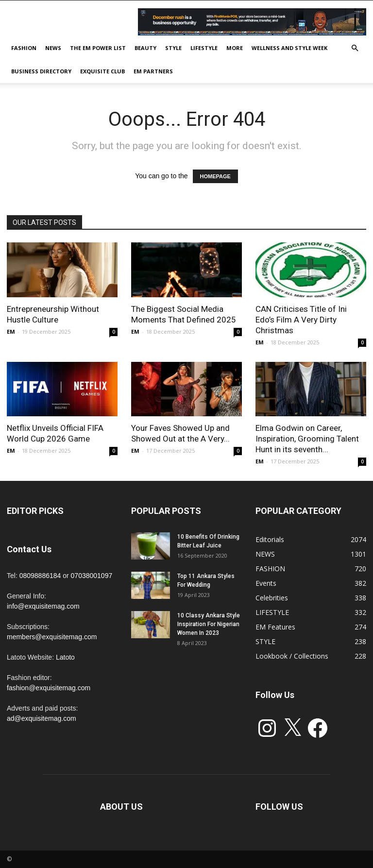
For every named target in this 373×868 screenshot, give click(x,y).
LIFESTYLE (204, 48)
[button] (355, 48)
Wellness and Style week (289, 48)
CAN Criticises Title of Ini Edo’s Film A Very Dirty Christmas (301, 320)
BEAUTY (145, 48)
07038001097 (92, 576)
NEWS (53, 48)
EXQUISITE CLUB (102, 71)
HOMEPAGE (215, 176)
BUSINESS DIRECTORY (41, 71)
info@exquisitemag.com (43, 606)
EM (11, 332)
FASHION (24, 48)
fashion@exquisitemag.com (49, 688)
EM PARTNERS (153, 71)
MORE (235, 48)
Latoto (65, 657)
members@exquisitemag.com (52, 637)
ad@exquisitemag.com (42, 718)
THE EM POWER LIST (98, 48)
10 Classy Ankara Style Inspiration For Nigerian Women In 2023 (209, 624)
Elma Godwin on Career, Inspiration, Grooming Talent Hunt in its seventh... (307, 439)
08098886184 (40, 576)
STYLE (173, 48)
